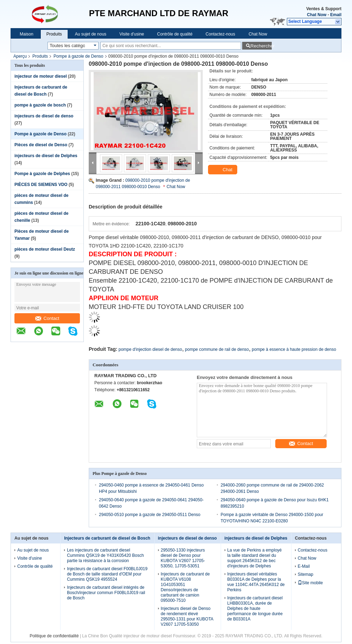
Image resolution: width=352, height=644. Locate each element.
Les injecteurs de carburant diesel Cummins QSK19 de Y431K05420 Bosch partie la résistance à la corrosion (105, 555)
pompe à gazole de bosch (40, 105)
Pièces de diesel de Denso (41, 145)
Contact (47, 318)
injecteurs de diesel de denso (44, 116)
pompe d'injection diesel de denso (150, 349)
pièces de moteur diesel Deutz (45, 249)
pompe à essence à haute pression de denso (294, 349)
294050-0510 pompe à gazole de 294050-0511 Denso (150, 515)
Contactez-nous (220, 34)
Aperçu (20, 56)
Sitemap (306, 574)
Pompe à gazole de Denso (78, 56)
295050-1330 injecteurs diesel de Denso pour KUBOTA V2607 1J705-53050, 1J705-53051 (183, 558)
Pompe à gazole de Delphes (42, 174)
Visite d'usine (132, 34)
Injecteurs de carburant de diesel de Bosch (107, 538)
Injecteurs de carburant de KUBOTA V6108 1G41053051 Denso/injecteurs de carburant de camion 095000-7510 (185, 587)
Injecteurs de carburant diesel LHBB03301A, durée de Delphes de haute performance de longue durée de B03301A (255, 608)
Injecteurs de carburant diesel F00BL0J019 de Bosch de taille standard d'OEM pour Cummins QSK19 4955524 (107, 574)
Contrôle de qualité (175, 34)
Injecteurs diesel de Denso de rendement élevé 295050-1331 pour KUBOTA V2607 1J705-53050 (187, 616)
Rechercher (261, 46)
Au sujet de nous (91, 34)
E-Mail (304, 566)
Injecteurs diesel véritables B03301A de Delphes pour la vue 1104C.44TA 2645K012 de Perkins (256, 582)
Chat (223, 170)
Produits (54, 34)
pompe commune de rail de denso (217, 349)
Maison (27, 34)
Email (336, 15)
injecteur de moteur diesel (41, 76)
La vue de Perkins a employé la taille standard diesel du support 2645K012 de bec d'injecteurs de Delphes (255, 558)
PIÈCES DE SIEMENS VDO (41, 185)
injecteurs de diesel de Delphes (46, 156)
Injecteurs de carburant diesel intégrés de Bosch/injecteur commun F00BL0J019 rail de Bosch (106, 593)
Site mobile (310, 583)
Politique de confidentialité (54, 636)
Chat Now (317, 15)
